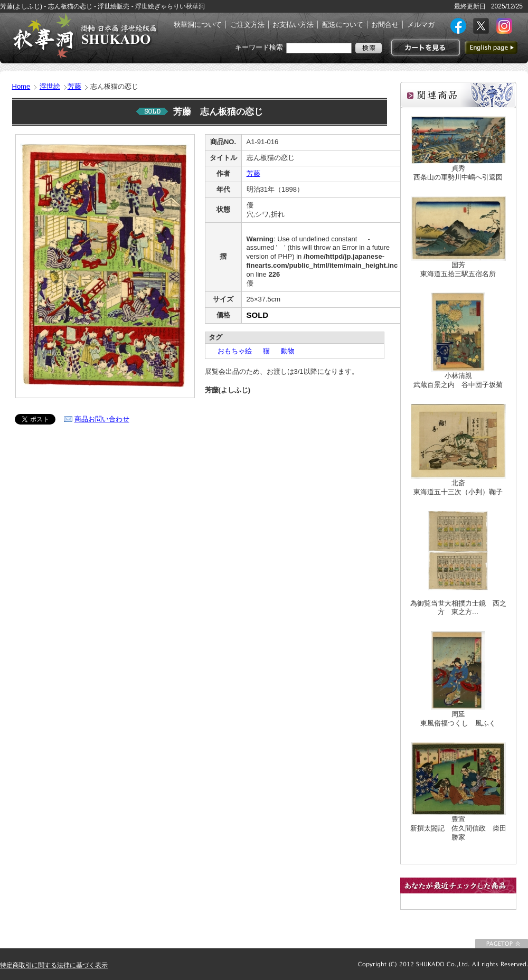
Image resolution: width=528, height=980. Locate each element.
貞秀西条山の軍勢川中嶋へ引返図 (458, 173)
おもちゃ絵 (231, 351)
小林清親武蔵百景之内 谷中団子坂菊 (458, 380)
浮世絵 (50, 86)
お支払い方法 (293, 25)
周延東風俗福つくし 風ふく (458, 719)
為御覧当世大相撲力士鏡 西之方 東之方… (458, 608)
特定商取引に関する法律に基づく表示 (54, 965)
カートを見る (424, 48)
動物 (284, 351)
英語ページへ (491, 48)
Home (21, 86)
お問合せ (385, 25)
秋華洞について (198, 25)
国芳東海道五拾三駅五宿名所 (458, 269)
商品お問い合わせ (102, 419)
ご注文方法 (247, 25)
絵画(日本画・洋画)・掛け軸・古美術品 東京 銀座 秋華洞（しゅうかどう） (84, 36)
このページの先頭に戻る (502, 944)
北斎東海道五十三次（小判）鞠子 (458, 487)
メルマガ (421, 25)
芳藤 (74, 86)
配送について (343, 25)
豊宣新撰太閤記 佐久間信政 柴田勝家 (458, 828)
